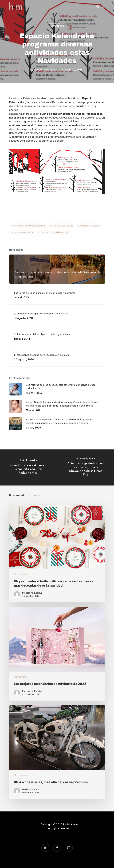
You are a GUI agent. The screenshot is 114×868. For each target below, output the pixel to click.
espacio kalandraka (22, 232)
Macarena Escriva (44, 70)
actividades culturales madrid (28, 226)
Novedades (57, 26)
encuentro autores (89, 226)
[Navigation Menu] (103, 7)
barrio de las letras (61, 226)
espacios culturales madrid (53, 232)
